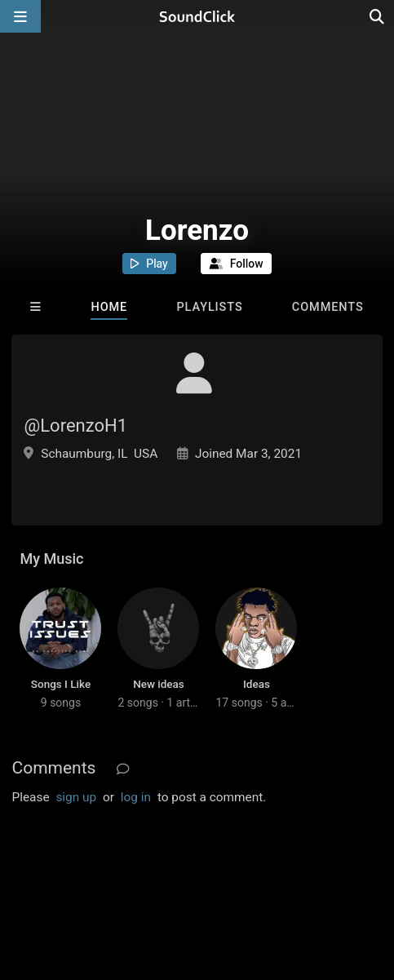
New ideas (159, 684)
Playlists (209, 307)
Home (109, 307)
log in (136, 797)
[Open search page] (378, 16)
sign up (76, 797)
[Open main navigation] (20, 16)
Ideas (257, 684)
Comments (328, 307)
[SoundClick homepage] (197, 16)
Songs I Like (61, 684)
